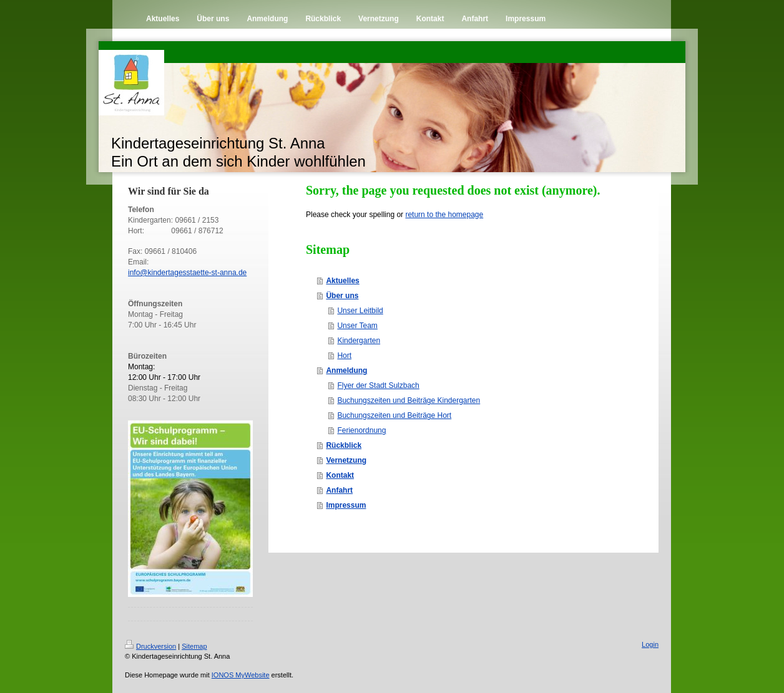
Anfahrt (339, 490)
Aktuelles (342, 281)
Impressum (346, 505)
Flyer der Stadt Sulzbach (378, 385)
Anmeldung (346, 371)
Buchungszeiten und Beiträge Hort (394, 415)
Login (650, 644)
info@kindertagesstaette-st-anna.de (187, 273)
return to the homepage (444, 215)
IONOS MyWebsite (241, 675)
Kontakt (340, 475)
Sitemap (194, 646)
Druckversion (150, 646)
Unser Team (357, 326)
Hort (344, 356)
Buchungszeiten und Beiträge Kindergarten (409, 400)
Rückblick (344, 445)
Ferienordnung (361, 430)
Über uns (342, 296)
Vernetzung (346, 460)
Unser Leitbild (360, 311)
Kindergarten (359, 341)
